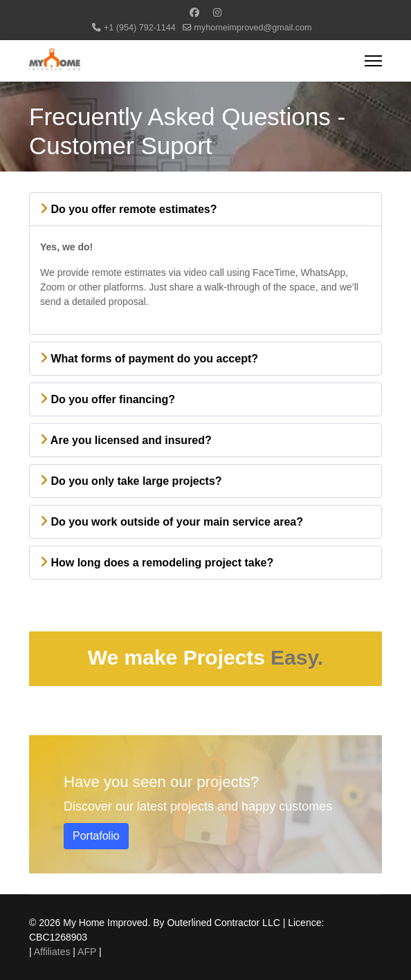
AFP (87, 952)
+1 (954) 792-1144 (140, 28)
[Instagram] (217, 12)
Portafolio (96, 836)
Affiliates (52, 952)
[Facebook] (194, 12)
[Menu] (373, 61)
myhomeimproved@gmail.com (253, 28)
